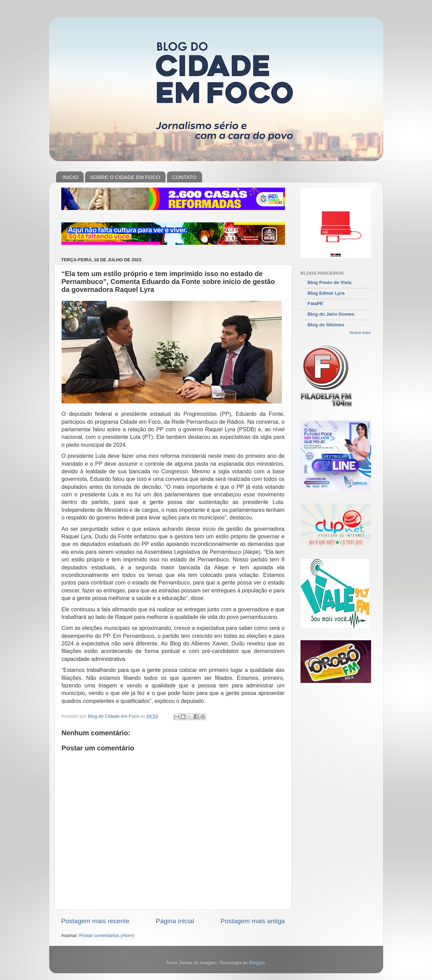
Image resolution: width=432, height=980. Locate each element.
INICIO (70, 177)
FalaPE (315, 303)
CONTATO (184, 177)
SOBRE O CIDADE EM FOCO (125, 177)
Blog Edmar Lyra (326, 293)
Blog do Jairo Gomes (331, 314)
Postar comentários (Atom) (107, 935)
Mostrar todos (360, 333)
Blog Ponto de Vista (330, 282)
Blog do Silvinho (326, 325)
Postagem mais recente (95, 921)
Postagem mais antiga (253, 921)
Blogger (257, 963)
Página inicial (175, 921)
